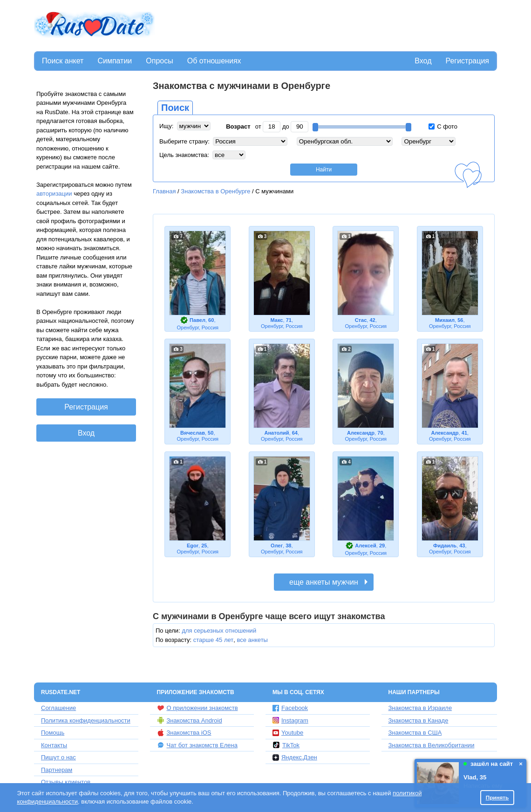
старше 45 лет (213, 640)
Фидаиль (445, 546)
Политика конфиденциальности (86, 720)
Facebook (290, 708)
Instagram (290, 720)
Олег (277, 546)
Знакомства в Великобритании (432, 745)
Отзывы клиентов (66, 782)
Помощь (53, 733)
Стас (361, 320)
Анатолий (276, 433)
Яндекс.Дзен (295, 757)
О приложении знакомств (197, 708)
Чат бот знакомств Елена (197, 745)
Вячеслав (193, 433)
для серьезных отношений (219, 631)
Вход (423, 61)
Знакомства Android (190, 720)
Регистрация (467, 61)
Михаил (445, 320)
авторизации (54, 194)
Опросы (159, 61)
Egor (193, 546)
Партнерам (57, 770)
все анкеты (252, 640)
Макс (276, 320)
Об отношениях (214, 61)
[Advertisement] (327, 26)
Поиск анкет (63, 61)
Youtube (288, 733)
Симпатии (115, 61)
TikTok (286, 745)
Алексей (365, 546)
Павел (197, 320)
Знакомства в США (415, 733)
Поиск (175, 108)
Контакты (54, 745)
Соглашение (58, 708)
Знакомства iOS (184, 733)
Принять (497, 797)
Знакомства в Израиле (420, 708)
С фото (443, 126)
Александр (361, 433)
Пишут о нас (58, 757)
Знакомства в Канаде (419, 720)
